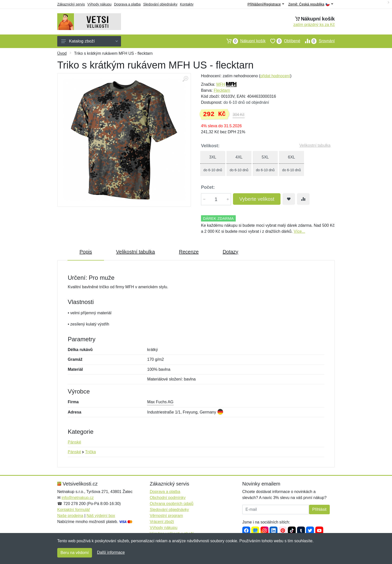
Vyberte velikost (257, 199)
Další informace (111, 552)
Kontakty (187, 4)
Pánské (74, 442)
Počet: (208, 187)
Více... (299, 231)
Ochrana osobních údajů (171, 504)
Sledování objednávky (160, 4)
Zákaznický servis (71, 4)
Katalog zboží (89, 41)
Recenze (189, 252)
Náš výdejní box (101, 516)
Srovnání (317, 41)
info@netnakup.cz (77, 498)
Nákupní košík (244, 41)
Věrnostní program (166, 516)
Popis (86, 252)
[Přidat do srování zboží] (303, 199)
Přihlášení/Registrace (266, 4)
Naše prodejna (70, 516)
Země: (311, 4)
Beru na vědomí (75, 553)
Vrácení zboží (162, 522)
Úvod (62, 53)
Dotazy (230, 252)
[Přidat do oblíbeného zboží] (289, 199)
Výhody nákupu (99, 4)
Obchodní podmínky (168, 498)
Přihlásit (319, 509)
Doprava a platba (127, 4)
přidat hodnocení (275, 76)
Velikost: (210, 146)
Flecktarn (222, 90)
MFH (221, 84)
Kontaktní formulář (74, 510)
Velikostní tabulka (315, 145)
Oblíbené (283, 41)
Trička (90, 452)
